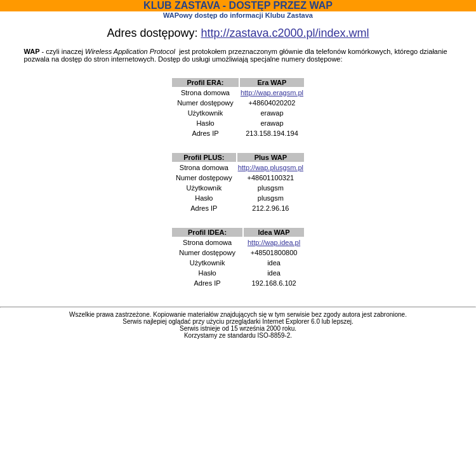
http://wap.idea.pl (274, 242)
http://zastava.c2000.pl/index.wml (285, 33)
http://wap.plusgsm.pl (271, 168)
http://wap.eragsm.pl (272, 93)
